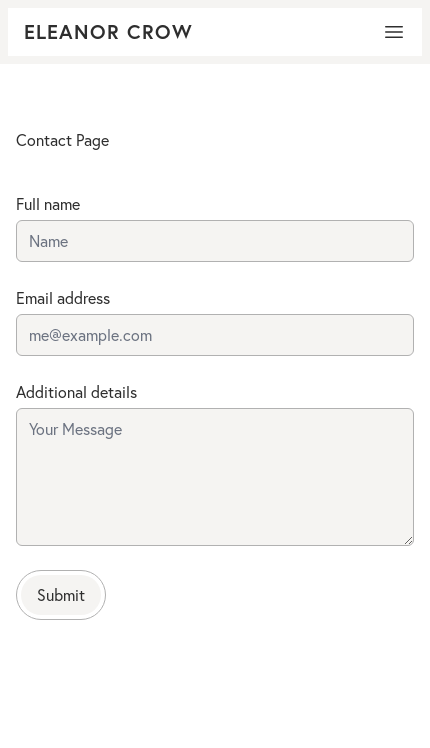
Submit (61, 595)
